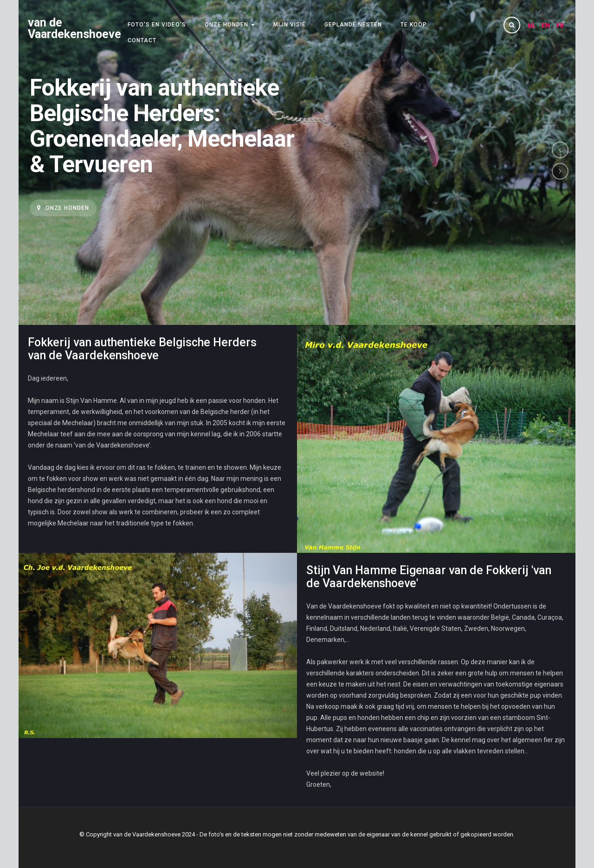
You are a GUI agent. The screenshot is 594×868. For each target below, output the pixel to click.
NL (532, 26)
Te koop (414, 25)
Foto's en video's (157, 25)
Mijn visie (290, 25)
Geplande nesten (353, 25)
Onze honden (230, 25)
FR (560, 26)
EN (546, 26)
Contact (142, 40)
